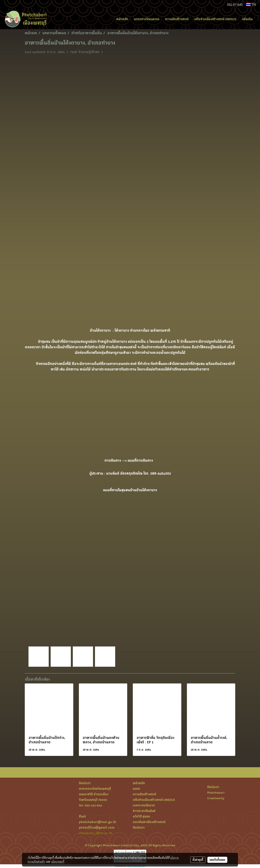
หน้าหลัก (122, 19)
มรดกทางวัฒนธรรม (147, 19)
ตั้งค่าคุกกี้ (198, 860)
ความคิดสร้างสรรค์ (177, 19)
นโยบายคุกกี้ (58, 862)
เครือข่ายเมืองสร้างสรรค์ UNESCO (215, 19)
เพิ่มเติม (247, 19)
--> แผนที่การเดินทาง (139, 460)
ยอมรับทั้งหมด (217, 860)
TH (251, 4)
